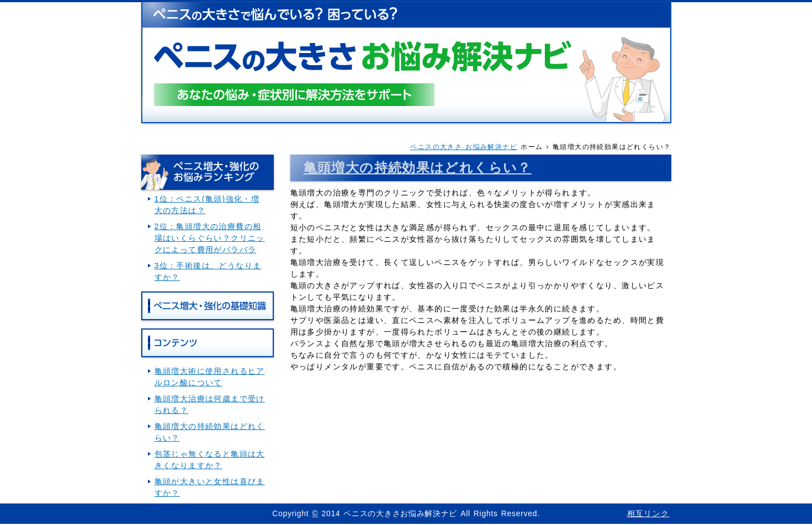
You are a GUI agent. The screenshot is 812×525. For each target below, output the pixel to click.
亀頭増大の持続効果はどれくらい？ (418, 168)
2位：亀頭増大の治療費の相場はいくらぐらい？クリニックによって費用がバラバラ (210, 238)
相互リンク (648, 513)
